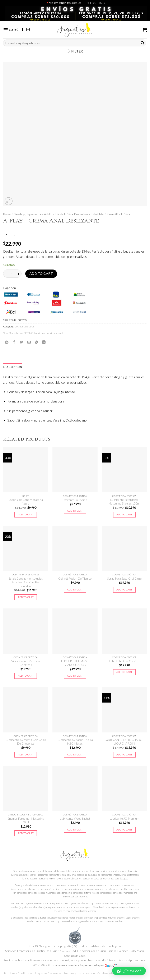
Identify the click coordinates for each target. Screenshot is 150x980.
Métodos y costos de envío (79, 973)
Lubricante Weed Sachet (75, 818)
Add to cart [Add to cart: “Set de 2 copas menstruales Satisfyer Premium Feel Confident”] (26, 597)
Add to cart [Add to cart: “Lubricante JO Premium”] (124, 830)
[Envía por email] (29, 342)
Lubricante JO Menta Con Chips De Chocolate (26, 742)
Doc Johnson (16, 333)
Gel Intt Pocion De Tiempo (75, 578)
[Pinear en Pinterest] (36, 342)
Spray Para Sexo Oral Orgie (124, 578)
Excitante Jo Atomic (75, 500)
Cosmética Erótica (119, 214)
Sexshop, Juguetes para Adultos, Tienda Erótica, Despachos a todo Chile (59, 214)
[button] (129, 971)
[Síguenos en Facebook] (23, 30)
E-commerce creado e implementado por (84, 965)
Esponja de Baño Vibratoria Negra (26, 501)
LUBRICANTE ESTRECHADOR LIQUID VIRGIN (124, 742)
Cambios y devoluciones (112, 973)
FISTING (29, 333)
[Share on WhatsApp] (7, 342)
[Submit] (142, 43)
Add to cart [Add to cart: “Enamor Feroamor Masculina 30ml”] (26, 833)
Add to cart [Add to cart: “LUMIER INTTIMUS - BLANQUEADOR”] (75, 676)
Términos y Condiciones (18, 973)
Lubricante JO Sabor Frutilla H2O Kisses (75, 742)
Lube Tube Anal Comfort (124, 661)
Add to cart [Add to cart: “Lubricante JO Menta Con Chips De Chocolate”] (26, 754)
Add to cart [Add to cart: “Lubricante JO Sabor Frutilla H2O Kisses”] (75, 754)
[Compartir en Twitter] (22, 342)
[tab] (13, 367)
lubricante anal (55, 333)
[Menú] (11, 30)
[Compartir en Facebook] (14, 342)
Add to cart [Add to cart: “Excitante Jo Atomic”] (75, 511)
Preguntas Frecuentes (48, 973)
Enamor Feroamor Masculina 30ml (26, 820)
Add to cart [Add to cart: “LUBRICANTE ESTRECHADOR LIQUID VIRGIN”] (124, 754)
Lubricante (40, 333)
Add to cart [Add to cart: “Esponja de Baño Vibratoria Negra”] (26, 514)
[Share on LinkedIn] (44, 342)
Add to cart (41, 273)
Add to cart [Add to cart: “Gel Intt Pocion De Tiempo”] (75, 590)
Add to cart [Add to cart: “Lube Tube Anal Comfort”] (124, 672)
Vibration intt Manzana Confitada (26, 663)
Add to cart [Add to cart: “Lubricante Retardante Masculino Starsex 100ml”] (124, 514)
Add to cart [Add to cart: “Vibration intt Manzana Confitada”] (26, 676)
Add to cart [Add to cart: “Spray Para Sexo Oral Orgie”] (124, 590)
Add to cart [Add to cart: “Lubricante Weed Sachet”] (75, 830)
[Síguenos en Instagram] (28, 30)
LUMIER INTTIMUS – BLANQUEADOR (75, 663)
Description (13, 367)
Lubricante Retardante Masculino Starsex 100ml (124, 501)
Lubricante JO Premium (124, 818)
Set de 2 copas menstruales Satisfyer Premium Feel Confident (26, 582)
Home (7, 214)
